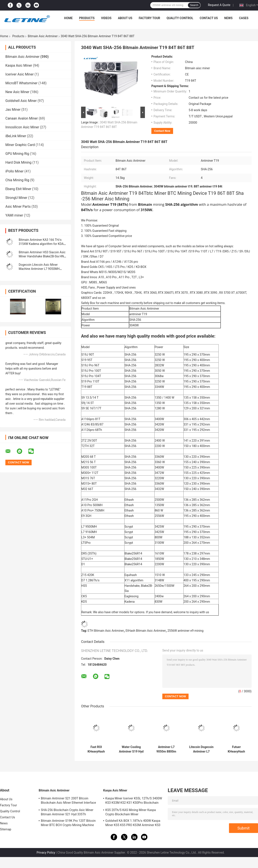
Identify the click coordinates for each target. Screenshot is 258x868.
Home (68, 18)
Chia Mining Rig (17, 180)
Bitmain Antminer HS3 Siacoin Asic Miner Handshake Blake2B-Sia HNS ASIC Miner (42, 256)
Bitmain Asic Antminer (43, 36)
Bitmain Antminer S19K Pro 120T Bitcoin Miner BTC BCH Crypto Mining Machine (68, 823)
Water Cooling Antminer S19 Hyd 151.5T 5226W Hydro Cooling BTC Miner (131, 749)
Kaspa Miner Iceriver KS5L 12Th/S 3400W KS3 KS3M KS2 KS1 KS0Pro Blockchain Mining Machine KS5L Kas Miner (134, 801)
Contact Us (209, 18)
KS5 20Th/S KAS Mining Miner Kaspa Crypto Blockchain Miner (131, 812)
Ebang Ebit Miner (18, 189)
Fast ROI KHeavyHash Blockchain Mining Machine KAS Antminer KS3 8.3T (96, 749)
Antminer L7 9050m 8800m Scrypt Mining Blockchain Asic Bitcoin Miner (166, 749)
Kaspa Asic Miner (19, 65)
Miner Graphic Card (20, 145)
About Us (125, 18)
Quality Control (180, 18)
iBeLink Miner (16, 136)
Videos (106, 18)
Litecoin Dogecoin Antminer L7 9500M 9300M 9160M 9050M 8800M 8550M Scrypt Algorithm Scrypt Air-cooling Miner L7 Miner (201, 749)
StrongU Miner (16, 198)
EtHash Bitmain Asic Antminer (146, 631)
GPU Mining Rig (17, 154)
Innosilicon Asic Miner (22, 127)
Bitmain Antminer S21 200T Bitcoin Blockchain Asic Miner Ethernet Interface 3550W (68, 801)
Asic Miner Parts (18, 207)
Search (194, 5)
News (228, 18)
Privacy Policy (46, 853)
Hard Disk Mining (18, 162)
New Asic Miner (17, 92)
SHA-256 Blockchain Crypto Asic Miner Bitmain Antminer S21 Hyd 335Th (67, 812)
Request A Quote (219, 5)
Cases (244, 18)
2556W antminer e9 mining (186, 631)
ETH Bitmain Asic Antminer (106, 631)
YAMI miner (14, 215)
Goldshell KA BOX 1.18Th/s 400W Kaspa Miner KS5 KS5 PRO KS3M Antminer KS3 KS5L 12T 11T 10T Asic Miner (133, 823)
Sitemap (6, 829)
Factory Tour (149, 18)
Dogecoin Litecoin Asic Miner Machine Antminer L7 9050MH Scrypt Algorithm (39, 269)
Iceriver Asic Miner (20, 74)
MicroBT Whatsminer (21, 83)
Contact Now (162, 131)
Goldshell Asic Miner (21, 101)
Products (87, 18)
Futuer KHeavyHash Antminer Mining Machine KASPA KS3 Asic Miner (236, 749)
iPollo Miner (14, 171)
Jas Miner (13, 110)
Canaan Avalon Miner (22, 118)
